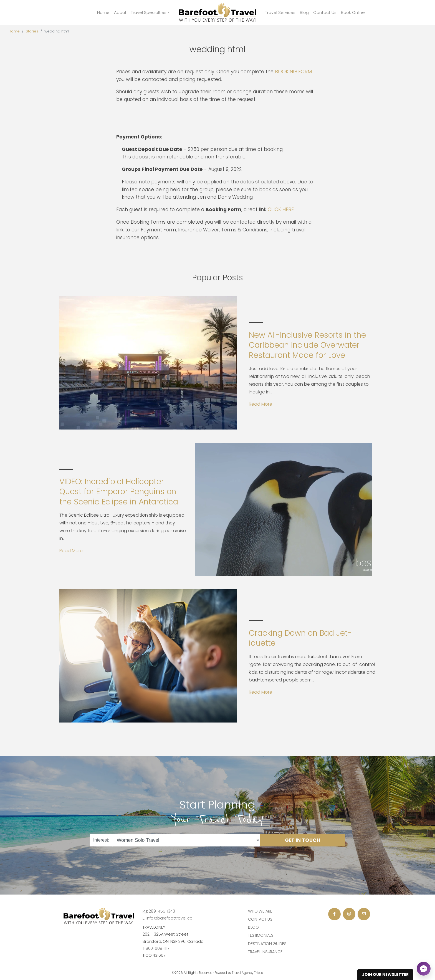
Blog (304, 12)
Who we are (260, 911)
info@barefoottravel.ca (170, 918)
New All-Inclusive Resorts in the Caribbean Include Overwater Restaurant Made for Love (307, 345)
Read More (261, 404)
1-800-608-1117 (156, 948)
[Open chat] (424, 969)
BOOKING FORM (293, 72)
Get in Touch (303, 840)
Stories (32, 31)
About (120, 12)
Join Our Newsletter (385, 974)
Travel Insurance (265, 952)
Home (103, 12)
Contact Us (325, 12)
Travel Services (280, 12)
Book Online (353, 12)
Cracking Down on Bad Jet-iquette (300, 638)
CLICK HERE (281, 209)
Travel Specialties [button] (149, 12)
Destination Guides (267, 944)
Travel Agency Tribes (247, 973)
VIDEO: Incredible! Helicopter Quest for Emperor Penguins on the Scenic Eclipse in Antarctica (119, 492)
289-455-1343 (162, 911)
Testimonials (261, 935)
